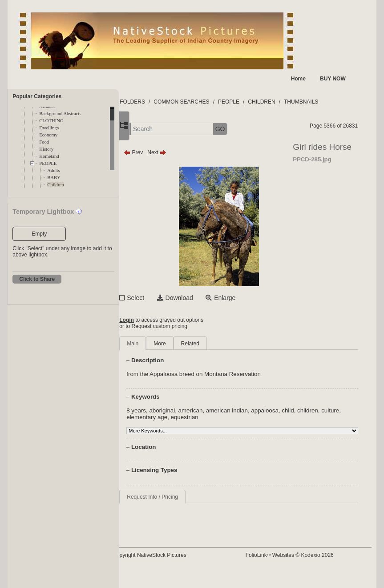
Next (185, 152)
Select (164, 298)
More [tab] (188, 344)
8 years (165, 410)
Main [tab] (161, 344)
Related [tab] (219, 344)
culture (164, 417)
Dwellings (49, 128)
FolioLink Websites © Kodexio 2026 (303, 555)
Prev (162, 152)
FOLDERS (161, 102)
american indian (255, 410)
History (46, 149)
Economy (48, 135)
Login (155, 320)
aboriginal (190, 410)
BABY (54, 178)
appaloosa (293, 410)
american (219, 410)
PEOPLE (48, 163)
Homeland (49, 156)
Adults (53, 170)
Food (44, 142)
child (316, 410)
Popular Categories (37, 96)
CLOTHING (51, 121)
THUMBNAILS (329, 102)
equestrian (234, 417)
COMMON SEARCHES (210, 102)
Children (55, 185)
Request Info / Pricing (181, 497)
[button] (150, 129)
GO (249, 129)
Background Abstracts (60, 114)
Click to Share (37, 279)
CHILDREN (290, 102)
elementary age (197, 417)
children (336, 410)
